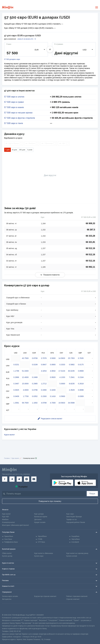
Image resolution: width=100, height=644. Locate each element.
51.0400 (25, 371)
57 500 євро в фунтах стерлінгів (20, 118)
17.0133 (62, 371)
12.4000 (25, 377)
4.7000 (53, 403)
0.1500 (44, 396)
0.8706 (35, 358)
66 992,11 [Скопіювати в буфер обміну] (90, 267)
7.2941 (72, 377)
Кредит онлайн (40, 522)
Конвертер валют (8, 522)
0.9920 (53, 377)
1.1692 (35, 403)
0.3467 (16, 384)
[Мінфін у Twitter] (19, 479)
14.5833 (62, 358)
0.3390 (44, 390)
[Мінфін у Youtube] (34, 479)
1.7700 (26, 396)
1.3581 (16, 403)
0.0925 (16, 390)
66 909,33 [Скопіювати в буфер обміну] (90, 223)
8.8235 (72, 384)
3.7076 (44, 358)
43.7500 (25, 358)
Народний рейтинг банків (76, 522)
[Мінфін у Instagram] (27, 479)
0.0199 (35, 365)
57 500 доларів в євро (12, 59)
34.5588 (71, 403)
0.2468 (35, 377)
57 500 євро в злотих (14, 97)
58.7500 (25, 403)
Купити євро (39, 556)
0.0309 (81, 396)
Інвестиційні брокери (74, 517)
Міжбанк (5, 520)
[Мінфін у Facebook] (5, 479)
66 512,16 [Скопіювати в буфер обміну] (90, 248)
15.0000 (25, 384)
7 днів (7, 150)
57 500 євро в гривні (14, 102)
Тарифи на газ (71, 520)
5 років (30, 150)
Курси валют (9, 435)
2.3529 (72, 390)
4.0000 (26, 390)
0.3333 (62, 365)
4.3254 (44, 371)
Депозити (38, 520)
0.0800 (53, 365)
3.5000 (53, 358)
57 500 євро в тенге (14, 123)
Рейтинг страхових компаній (77, 596)
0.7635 (81, 358)
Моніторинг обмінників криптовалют (15, 525)
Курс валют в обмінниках (44, 553)
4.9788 (44, 403)
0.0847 (44, 365)
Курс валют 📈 (16, 458)
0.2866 (16, 377)
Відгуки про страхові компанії (45, 596)
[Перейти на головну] (8, 7)
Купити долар (7, 556)
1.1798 (16, 371)
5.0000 (62, 384)
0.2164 (81, 377)
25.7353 (71, 358)
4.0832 (53, 371)
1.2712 (44, 384)
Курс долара (39, 514)
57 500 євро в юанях (14, 107)
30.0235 (71, 371)
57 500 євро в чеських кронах (18, 113)
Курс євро (70, 514)
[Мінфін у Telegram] (12, 479)
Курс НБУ (6, 517)
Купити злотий (72, 556)
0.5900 (62, 396)
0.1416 (53, 396)
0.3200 (53, 390)
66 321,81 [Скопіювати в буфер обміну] (90, 242)
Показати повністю (50, 275)
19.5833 (62, 403)
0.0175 (81, 365)
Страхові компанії (73, 599)
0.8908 (81, 371)
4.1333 (62, 377)
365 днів (22, 150)
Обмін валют (7, 553)
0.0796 (35, 390)
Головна (7, 458)
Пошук (92, 494)
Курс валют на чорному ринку (77, 553)
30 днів (14, 150)
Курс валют (6, 514)
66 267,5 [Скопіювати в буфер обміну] (91, 230)
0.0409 (16, 396)
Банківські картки (41, 517)
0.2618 (81, 384)
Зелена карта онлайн (10, 596)
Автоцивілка (7, 599)
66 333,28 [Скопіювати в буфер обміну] (90, 236)
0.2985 (35, 384)
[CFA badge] (8, 609)
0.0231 (16, 365)
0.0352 (35, 396)
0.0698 (81, 390)
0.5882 (72, 365)
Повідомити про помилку (50, 501)
